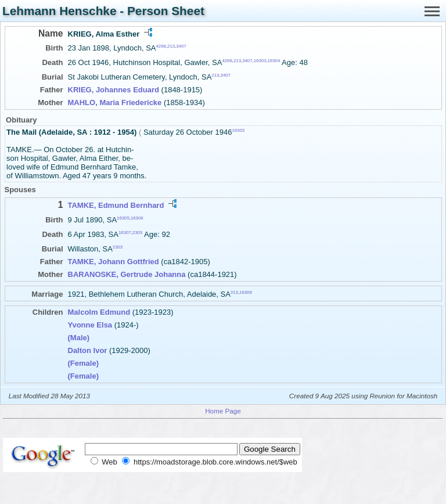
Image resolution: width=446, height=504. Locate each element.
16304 (274, 61)
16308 (246, 292)
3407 (181, 46)
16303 (260, 61)
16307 (125, 233)
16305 (123, 217)
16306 (137, 217)
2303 (137, 233)
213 (171, 46)
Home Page (223, 411)
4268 (161, 46)
